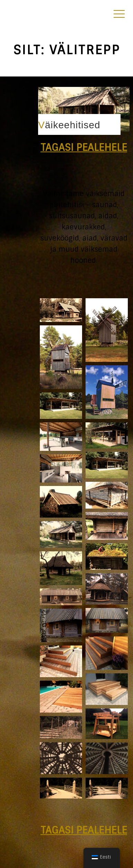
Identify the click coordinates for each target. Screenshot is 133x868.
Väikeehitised (69, 125)
